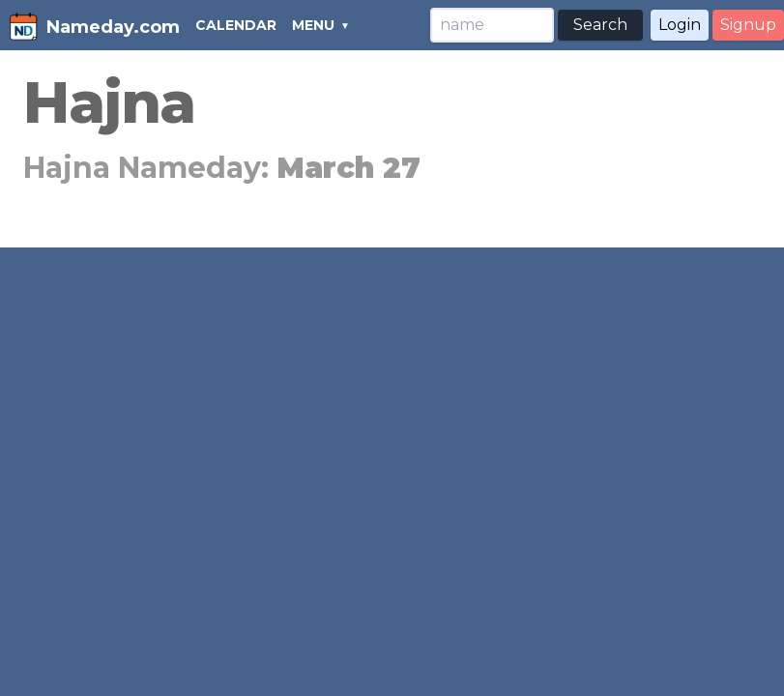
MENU (313, 25)
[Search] (492, 25)
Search (600, 25)
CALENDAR (236, 25)
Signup (748, 25)
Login (680, 25)
